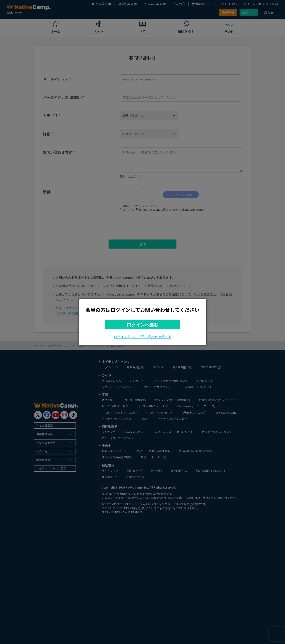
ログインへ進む (142, 325)
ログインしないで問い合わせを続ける (143, 337)
